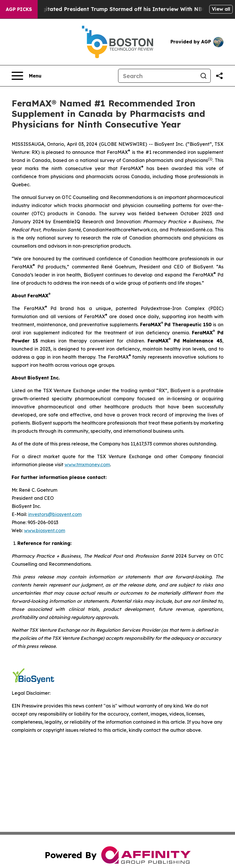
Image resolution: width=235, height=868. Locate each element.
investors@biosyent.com (55, 514)
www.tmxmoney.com (87, 465)
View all (221, 9)
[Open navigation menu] (26, 76)
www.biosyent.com (45, 530)
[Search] (157, 76)
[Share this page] (219, 76)
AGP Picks (19, 9)
